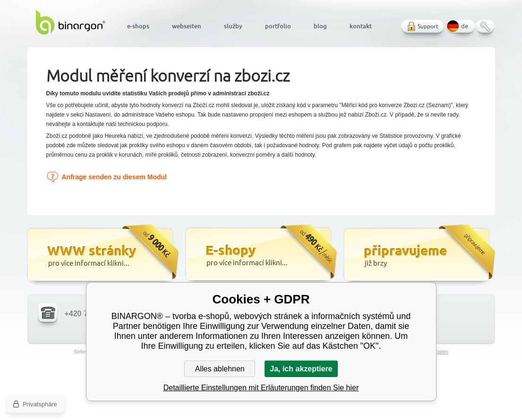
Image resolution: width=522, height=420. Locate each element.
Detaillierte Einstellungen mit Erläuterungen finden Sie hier (261, 388)
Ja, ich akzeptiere (301, 369)
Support (428, 26)
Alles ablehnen (220, 369)
